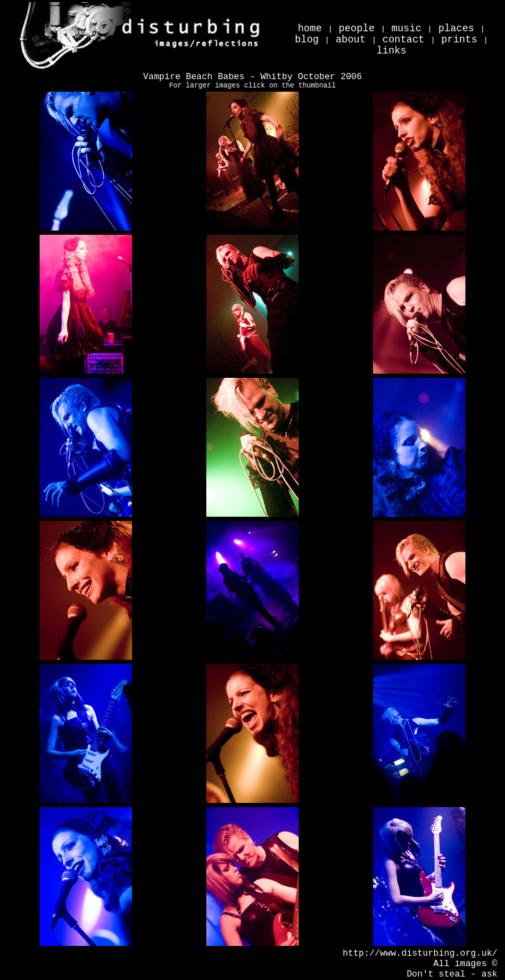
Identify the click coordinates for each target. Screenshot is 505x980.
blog (307, 40)
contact (404, 40)
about (350, 40)
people (356, 28)
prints (459, 40)
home (310, 28)
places (456, 28)
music (407, 28)
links (391, 51)
